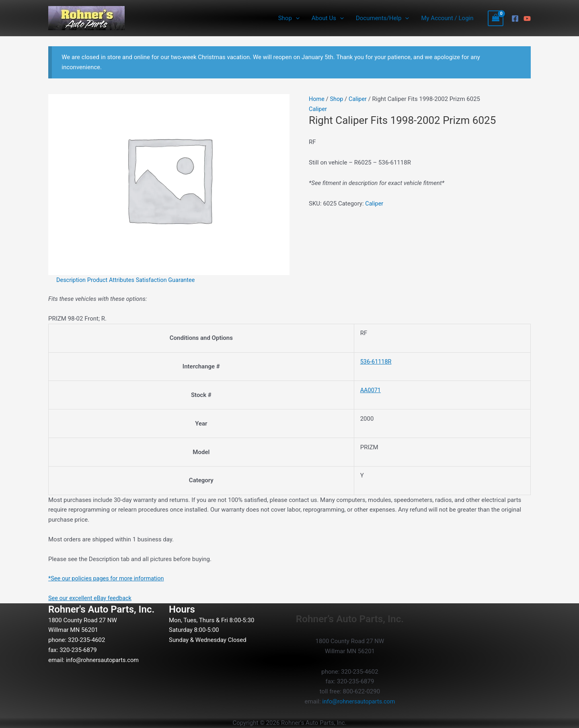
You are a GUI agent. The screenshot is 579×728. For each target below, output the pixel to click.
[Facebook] (515, 19)
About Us (328, 18)
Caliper (359, 99)
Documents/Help (382, 18)
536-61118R (373, 362)
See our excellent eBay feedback (91, 598)
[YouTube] (527, 19)
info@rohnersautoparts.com (104, 660)
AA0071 (368, 390)
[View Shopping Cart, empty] (496, 18)
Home (317, 99)
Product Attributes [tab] (113, 280)
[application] (296, 18)
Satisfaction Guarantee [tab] (169, 280)
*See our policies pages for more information (108, 578)
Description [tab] (72, 280)
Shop (289, 18)
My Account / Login (447, 18)
